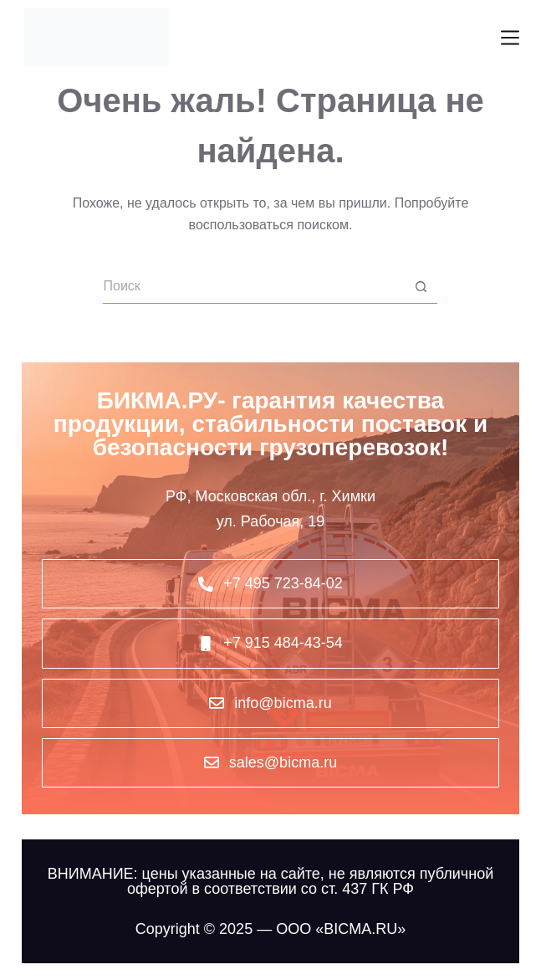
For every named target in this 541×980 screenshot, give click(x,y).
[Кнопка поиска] (421, 287)
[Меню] (510, 38)
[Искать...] (253, 287)
